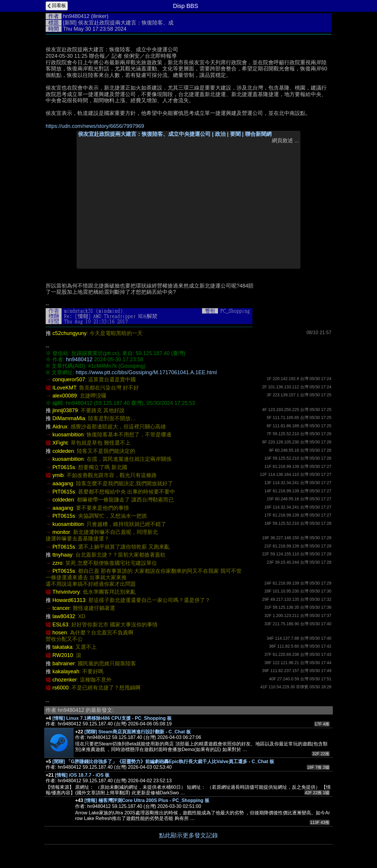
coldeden (63, 451)
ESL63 (60, 625)
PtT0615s (64, 467)
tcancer (61, 608)
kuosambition (68, 435)
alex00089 (65, 396)
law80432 (64, 616)
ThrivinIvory (66, 592)
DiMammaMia (69, 418)
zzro (57, 563)
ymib (58, 475)
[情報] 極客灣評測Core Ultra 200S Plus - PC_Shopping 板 (147, 800)
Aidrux (60, 427)
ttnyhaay (62, 555)
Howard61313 (69, 600)
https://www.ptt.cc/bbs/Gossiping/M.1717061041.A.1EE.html (146, 372)
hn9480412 (76, 16)
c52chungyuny (70, 333)
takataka (62, 647)
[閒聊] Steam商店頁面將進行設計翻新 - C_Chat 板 (138, 732)
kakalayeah (66, 671)
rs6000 (61, 688)
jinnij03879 (65, 410)
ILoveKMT (64, 388)
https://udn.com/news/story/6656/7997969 (95, 126)
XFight (60, 443)
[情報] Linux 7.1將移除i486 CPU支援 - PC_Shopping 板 (112, 718)
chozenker (65, 680)
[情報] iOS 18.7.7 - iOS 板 (82, 775)
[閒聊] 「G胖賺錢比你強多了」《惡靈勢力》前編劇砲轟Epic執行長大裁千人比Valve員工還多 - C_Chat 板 (163, 761)
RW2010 (63, 655)
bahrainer (64, 664)
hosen (60, 633)
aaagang (63, 483)
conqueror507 (69, 379)
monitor (61, 532)
